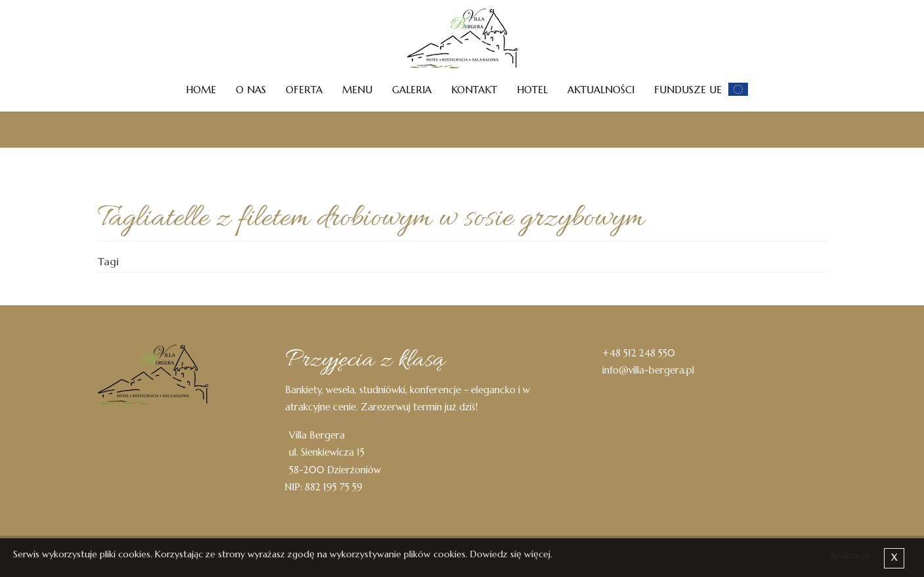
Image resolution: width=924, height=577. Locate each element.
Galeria (412, 90)
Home (201, 90)
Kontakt (474, 90)
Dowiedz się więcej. (511, 554)
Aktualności (601, 90)
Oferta (304, 90)
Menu (357, 90)
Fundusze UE (688, 90)
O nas (251, 90)
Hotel (532, 90)
